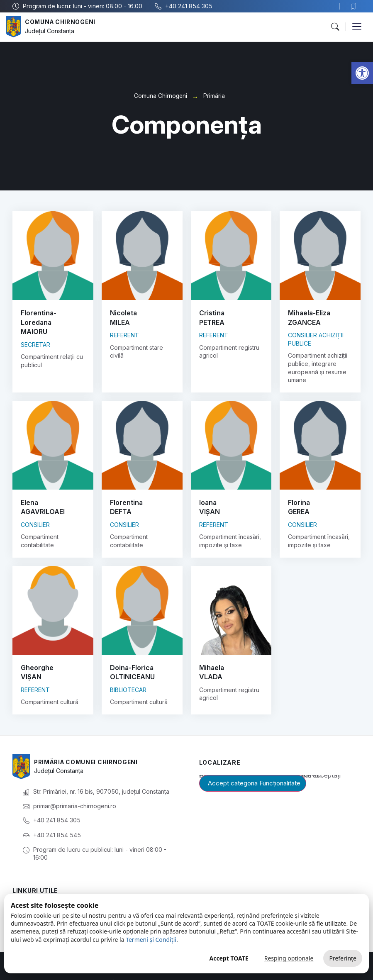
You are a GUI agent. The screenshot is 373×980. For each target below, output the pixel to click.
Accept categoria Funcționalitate (254, 765)
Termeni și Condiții (151, 940)
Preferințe (343, 958)
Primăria (214, 96)
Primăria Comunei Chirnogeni (88, 744)
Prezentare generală (41, 891)
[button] (362, 73)
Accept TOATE (229, 958)
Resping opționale (289, 958)
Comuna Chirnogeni (61, 22)
